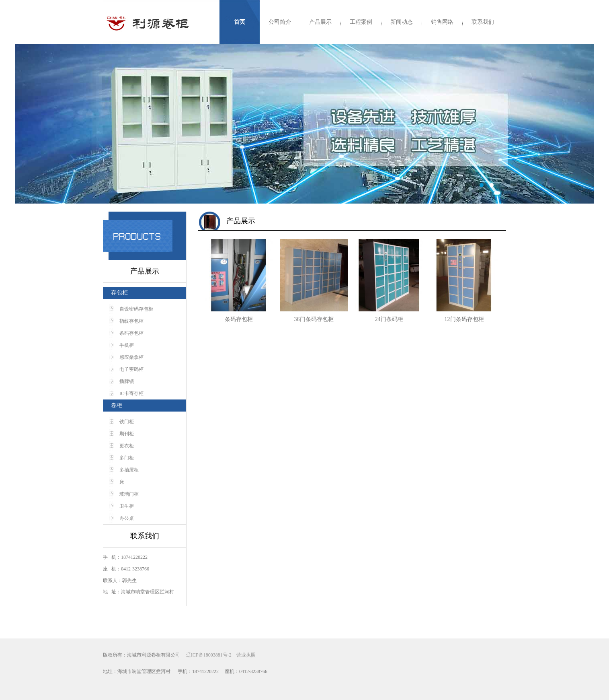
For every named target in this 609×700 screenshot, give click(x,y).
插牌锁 (127, 381)
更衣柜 (127, 446)
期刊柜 (127, 434)
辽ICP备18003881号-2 (209, 655)
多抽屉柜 (129, 470)
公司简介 (280, 22)
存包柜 (119, 293)
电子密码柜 (131, 369)
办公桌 (127, 518)
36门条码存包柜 (314, 319)
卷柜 (117, 405)
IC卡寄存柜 (131, 393)
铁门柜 (127, 422)
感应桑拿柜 (131, 357)
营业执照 (246, 655)
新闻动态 (402, 22)
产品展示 (320, 22)
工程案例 (361, 22)
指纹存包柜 (131, 321)
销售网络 (442, 22)
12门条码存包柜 (464, 319)
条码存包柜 (131, 333)
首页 (240, 22)
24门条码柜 (389, 319)
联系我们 (483, 22)
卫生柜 (127, 506)
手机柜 (127, 345)
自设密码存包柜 (136, 309)
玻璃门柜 (129, 494)
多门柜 (127, 458)
